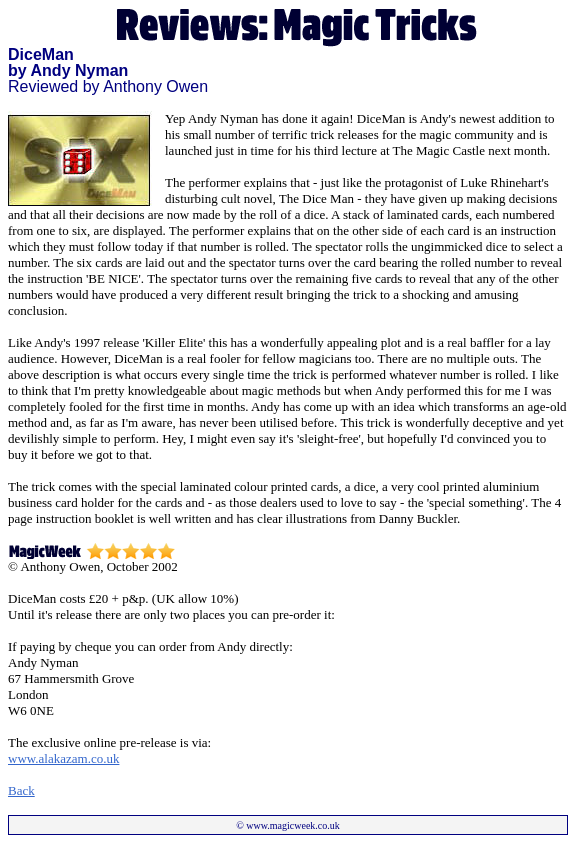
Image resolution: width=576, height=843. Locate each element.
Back (21, 790)
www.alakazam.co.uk (63, 758)
